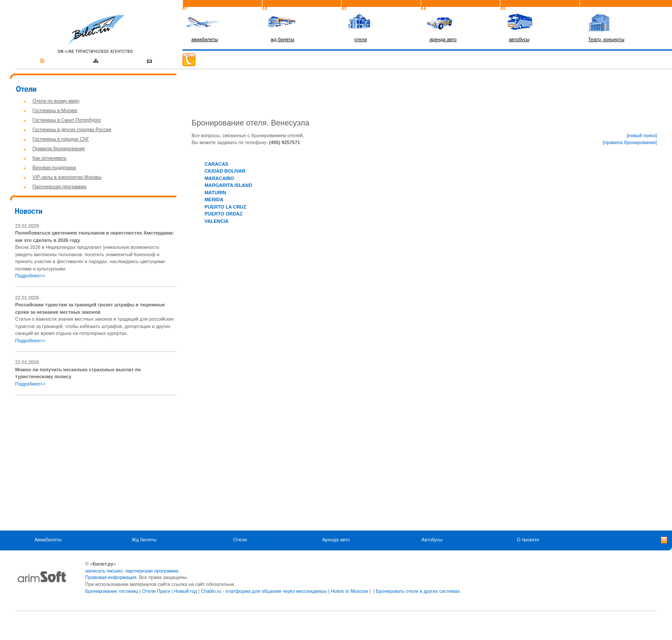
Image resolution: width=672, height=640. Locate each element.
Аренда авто (336, 540)
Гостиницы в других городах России (72, 129)
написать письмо (104, 571)
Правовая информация (111, 577)
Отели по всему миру (56, 101)
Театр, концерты (606, 39)
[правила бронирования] (630, 142)
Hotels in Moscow (349, 591)
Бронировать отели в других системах (418, 591)
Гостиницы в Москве (55, 110)
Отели (240, 540)
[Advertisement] (88, 463)
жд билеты (282, 39)
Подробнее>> (30, 276)
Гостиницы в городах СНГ (61, 139)
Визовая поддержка (54, 167)
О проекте (528, 540)
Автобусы (432, 540)
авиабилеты (205, 39)
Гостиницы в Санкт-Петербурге (67, 120)
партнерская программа (152, 571)
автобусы (519, 39)
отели (361, 39)
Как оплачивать (50, 158)
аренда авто (443, 39)
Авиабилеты (48, 540)
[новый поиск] (642, 135)
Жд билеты (144, 540)
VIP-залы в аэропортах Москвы (67, 177)
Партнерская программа (59, 187)
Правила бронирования (59, 148)
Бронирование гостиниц (112, 591)
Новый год (185, 591)
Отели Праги (156, 591)
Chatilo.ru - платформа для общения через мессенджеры (264, 591)
